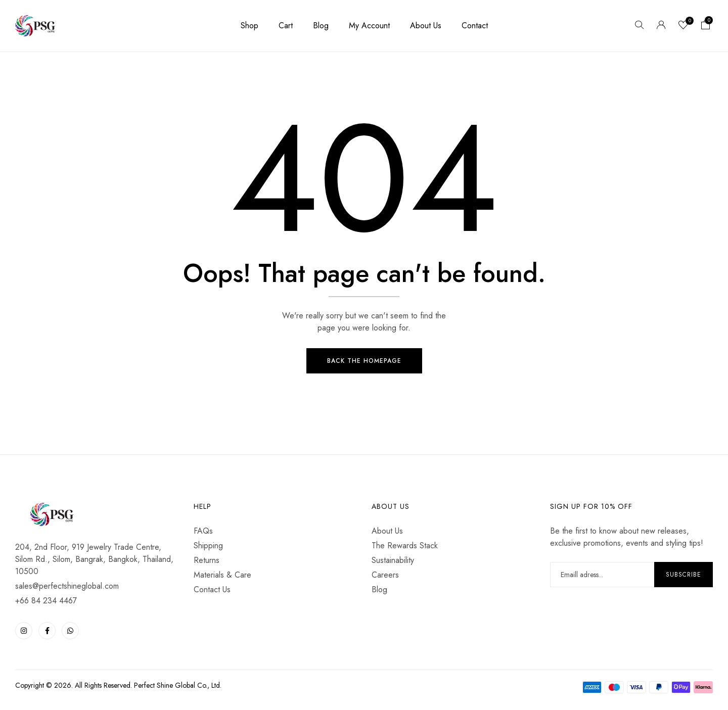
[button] (706, 26)
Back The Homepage (364, 362)
